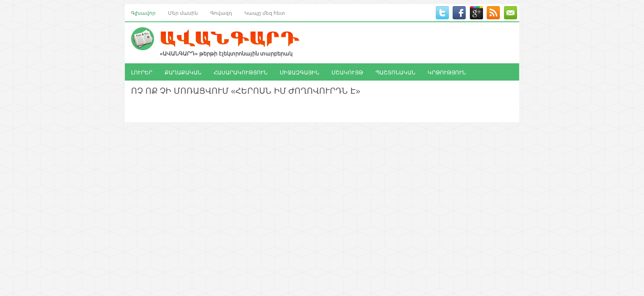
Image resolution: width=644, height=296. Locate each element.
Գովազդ (221, 13)
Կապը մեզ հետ (265, 13)
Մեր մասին (183, 13)
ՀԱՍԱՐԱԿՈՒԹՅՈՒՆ (240, 72)
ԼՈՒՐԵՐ (142, 72)
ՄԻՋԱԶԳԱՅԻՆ (299, 72)
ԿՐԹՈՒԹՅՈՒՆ (447, 72)
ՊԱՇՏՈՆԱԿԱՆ (395, 72)
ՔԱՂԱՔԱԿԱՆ (183, 72)
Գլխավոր (143, 13)
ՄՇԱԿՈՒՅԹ (347, 72)
